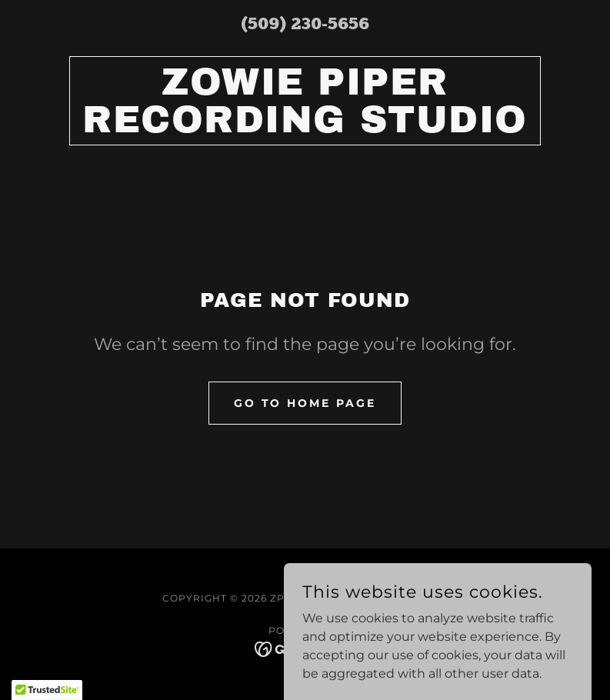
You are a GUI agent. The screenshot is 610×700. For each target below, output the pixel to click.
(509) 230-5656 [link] (305, 25)
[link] (305, 128)
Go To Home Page (305, 403)
